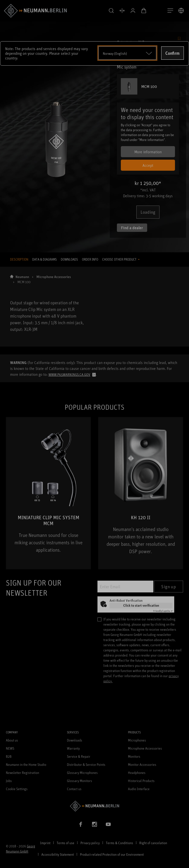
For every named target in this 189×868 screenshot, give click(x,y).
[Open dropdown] (127, 53)
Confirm (173, 53)
